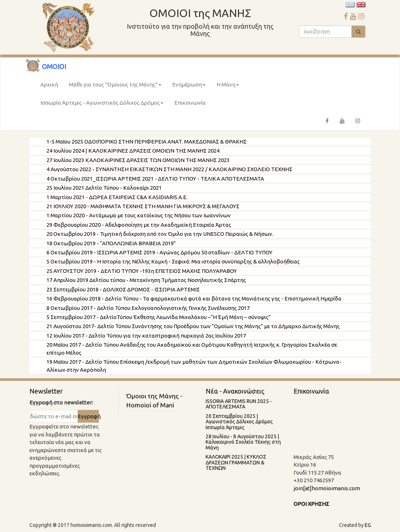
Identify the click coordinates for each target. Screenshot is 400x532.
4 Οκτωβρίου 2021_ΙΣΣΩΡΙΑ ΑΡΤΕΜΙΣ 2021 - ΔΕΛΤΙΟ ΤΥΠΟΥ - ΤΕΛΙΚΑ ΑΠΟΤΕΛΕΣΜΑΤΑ (155, 179)
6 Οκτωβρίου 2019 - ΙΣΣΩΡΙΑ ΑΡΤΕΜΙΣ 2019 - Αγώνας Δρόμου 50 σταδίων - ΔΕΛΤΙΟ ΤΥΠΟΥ (159, 252)
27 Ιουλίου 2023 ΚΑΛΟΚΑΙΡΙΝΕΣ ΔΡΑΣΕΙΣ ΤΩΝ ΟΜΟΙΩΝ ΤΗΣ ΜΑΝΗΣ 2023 (138, 160)
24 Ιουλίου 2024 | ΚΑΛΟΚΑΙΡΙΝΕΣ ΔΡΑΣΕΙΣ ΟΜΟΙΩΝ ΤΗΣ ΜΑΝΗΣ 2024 (133, 151)
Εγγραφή (88, 416)
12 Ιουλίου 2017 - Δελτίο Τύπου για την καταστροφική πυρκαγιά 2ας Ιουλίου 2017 (146, 336)
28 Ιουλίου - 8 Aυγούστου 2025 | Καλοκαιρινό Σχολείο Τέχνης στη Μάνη (243, 442)
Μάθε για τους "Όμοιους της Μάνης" (115, 84)
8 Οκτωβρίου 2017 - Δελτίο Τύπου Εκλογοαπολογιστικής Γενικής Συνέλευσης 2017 (148, 308)
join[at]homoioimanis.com (327, 488)
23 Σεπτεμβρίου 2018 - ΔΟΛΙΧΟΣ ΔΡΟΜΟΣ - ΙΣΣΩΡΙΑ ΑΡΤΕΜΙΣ (123, 289)
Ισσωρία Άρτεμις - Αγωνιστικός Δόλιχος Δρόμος (102, 103)
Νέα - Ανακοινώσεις (235, 391)
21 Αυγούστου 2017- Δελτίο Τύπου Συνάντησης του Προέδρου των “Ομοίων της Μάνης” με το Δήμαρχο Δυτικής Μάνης (193, 326)
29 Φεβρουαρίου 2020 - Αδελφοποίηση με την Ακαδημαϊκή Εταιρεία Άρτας (139, 225)
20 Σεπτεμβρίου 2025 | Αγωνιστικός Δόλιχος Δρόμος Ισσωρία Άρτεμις (239, 422)
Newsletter (46, 391)
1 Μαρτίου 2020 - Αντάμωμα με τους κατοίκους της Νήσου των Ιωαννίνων (139, 215)
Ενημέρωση (189, 84)
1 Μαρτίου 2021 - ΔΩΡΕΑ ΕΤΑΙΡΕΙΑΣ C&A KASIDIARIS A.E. (117, 197)
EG (368, 525)
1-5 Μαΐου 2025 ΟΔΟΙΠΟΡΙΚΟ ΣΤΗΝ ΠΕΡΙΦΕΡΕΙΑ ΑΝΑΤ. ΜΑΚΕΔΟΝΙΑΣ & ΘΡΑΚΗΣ (147, 142)
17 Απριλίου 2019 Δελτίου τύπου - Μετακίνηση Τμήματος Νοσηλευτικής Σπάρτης (146, 280)
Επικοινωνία (190, 103)
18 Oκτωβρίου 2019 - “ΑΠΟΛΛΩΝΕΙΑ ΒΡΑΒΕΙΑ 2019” (111, 243)
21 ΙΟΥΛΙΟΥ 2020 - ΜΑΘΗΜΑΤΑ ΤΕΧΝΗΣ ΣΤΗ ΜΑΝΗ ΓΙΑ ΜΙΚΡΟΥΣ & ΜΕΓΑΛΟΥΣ (143, 206)
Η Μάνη (228, 84)
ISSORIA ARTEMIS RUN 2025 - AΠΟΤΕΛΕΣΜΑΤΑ (239, 404)
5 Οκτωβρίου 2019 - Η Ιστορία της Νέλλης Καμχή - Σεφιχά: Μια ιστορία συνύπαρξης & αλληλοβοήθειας (173, 261)
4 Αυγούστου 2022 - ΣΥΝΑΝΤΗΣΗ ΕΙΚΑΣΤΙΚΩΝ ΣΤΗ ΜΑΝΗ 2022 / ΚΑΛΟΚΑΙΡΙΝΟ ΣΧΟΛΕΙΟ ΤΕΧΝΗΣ (169, 169)
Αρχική (49, 84)
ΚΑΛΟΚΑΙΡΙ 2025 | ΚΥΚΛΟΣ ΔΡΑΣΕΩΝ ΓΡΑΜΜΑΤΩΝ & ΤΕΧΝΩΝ (236, 462)
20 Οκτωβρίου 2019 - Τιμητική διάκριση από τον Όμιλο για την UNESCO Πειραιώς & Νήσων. (160, 234)
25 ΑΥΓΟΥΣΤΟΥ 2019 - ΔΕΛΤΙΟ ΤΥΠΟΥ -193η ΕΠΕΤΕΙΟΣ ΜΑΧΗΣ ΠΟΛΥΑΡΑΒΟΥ (142, 271)
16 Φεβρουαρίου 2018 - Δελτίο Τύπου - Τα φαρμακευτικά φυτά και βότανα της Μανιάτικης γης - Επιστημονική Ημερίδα (194, 299)
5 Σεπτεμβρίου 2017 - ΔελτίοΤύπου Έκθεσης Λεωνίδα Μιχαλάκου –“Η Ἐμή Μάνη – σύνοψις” (159, 317)
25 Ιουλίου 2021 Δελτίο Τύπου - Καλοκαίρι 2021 (104, 188)
